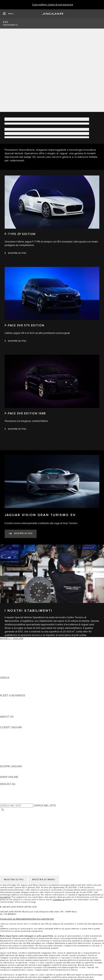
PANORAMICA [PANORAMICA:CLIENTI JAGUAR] (9, 731)
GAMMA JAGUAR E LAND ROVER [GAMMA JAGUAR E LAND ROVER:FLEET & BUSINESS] (21, 703)
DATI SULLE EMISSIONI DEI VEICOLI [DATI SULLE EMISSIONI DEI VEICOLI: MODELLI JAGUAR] (23, 667)
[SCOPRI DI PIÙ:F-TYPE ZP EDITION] (16, 253)
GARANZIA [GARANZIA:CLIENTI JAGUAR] (7, 752)
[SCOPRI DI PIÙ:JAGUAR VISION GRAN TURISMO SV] (21, 534)
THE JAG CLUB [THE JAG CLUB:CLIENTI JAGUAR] (10, 738)
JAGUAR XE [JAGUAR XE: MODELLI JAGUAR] (8, 656)
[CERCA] (3, 810)
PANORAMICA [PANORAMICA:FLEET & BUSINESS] (9, 699)
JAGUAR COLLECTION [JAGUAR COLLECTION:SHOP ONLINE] (14, 780)
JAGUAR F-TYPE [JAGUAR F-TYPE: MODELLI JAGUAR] (11, 653)
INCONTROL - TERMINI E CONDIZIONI (24, 831)
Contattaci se (59, 900)
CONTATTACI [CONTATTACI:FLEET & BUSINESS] (8, 713)
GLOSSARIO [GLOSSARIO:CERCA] (8, 685)
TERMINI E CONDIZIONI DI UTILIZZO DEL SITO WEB (33, 813)
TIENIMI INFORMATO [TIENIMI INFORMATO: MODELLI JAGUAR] (13, 671)
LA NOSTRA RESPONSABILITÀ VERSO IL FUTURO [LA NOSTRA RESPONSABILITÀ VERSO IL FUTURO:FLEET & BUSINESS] (32, 706)
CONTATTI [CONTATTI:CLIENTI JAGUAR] (7, 759)
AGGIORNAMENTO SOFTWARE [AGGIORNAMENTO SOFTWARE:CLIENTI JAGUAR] (20, 745)
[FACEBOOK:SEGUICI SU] (9, 798)
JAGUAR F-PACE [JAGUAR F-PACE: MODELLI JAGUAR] (11, 642)
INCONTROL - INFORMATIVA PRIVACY (24, 835)
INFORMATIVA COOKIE (14, 821)
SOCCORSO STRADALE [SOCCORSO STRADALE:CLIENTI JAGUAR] (15, 756)
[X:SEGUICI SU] (3, 802)
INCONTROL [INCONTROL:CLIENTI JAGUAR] (8, 734)
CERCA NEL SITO (45, 805)
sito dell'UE (5, 897)
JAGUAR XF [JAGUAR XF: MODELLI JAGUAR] (7, 660)
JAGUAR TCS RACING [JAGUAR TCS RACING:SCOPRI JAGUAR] (14, 773)
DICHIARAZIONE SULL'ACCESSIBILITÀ (24, 842)
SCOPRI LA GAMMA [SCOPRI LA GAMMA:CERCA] (13, 681)
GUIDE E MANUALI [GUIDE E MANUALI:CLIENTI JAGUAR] (12, 741)
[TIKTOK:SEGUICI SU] (6, 791)
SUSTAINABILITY (11, 724)
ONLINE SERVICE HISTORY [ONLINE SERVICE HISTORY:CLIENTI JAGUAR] (17, 749)
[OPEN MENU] (8, 14)
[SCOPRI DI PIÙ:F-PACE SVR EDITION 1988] (16, 429)
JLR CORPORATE (11, 838)
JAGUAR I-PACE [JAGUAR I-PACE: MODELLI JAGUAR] (10, 649)
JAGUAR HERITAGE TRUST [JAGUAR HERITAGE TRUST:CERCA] (17, 692)
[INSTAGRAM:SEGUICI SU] (9, 788)
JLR (2, 720)
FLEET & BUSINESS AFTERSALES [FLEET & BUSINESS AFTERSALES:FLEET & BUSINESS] (22, 710)
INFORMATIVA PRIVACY (15, 817)
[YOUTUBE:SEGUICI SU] (8, 795)
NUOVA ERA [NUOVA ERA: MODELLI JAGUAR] (8, 674)
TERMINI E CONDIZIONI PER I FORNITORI (27, 828)
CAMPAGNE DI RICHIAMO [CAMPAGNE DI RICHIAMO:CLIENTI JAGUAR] (16, 763)
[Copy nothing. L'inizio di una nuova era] (53, 5)
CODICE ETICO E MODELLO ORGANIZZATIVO (29, 824)
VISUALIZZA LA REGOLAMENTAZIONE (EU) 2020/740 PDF (27, 919)
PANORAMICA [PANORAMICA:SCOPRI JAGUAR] (9, 770)
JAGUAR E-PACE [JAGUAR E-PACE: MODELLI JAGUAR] (11, 646)
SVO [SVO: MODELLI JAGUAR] (3, 664)
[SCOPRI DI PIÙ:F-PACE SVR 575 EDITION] (16, 341)
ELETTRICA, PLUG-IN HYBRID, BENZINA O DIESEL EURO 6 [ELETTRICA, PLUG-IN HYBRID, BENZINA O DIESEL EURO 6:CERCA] (37, 688)
